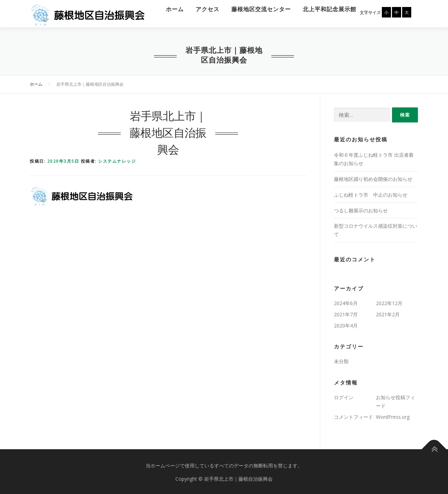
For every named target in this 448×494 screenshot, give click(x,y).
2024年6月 (346, 302)
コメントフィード (353, 415)
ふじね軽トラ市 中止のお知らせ (371, 193)
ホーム (171, 8)
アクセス (204, 8)
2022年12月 (389, 302)
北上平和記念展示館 (326, 8)
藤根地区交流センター (257, 8)
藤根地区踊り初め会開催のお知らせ (373, 178)
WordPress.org (393, 415)
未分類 (341, 360)
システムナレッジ (117, 160)
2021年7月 (346, 313)
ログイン (344, 396)
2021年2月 (388, 313)
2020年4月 (346, 324)
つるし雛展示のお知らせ (361, 209)
